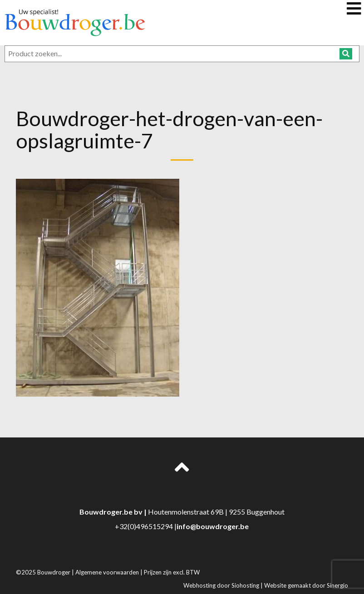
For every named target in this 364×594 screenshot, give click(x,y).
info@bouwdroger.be (213, 526)
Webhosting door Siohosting (222, 585)
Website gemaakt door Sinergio (306, 585)
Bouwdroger (54, 572)
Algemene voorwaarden (108, 572)
